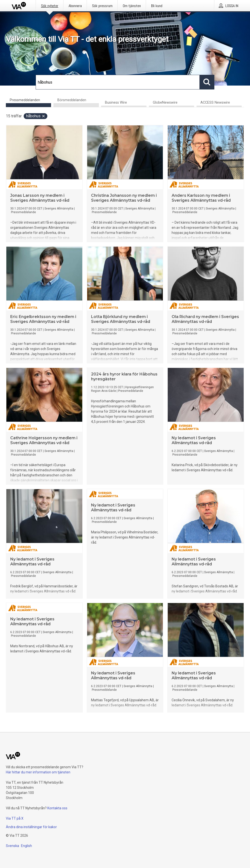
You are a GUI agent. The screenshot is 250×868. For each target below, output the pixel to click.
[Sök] (118, 82)
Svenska (12, 846)
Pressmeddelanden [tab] (25, 100)
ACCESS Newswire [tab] (215, 103)
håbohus (36, 116)
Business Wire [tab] (116, 103)
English (26, 846)
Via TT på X (15, 818)
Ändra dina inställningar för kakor (31, 827)
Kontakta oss (57, 808)
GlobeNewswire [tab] (165, 103)
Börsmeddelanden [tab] (72, 100)
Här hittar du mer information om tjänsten (38, 772)
